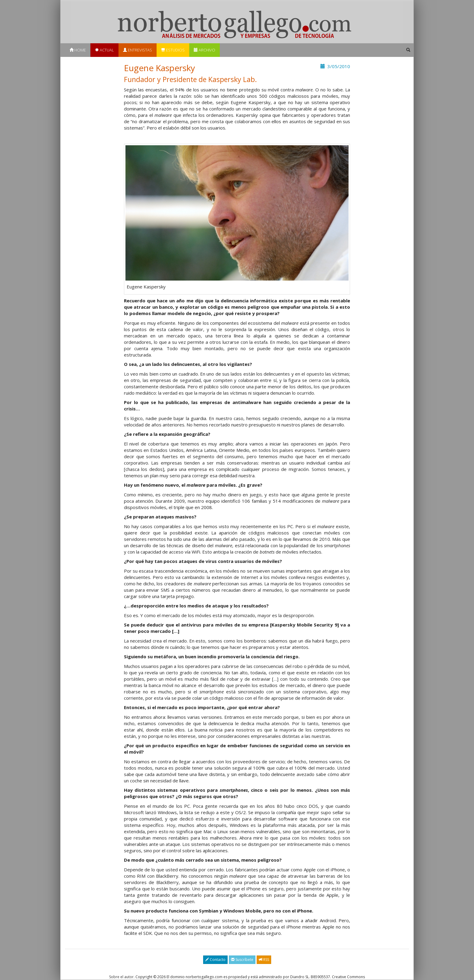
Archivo (205, 50)
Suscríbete (242, 960)
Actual (104, 50)
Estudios (173, 50)
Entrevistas (138, 50)
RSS (264, 960)
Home (78, 50)
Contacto (215, 960)
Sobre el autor (121, 977)
